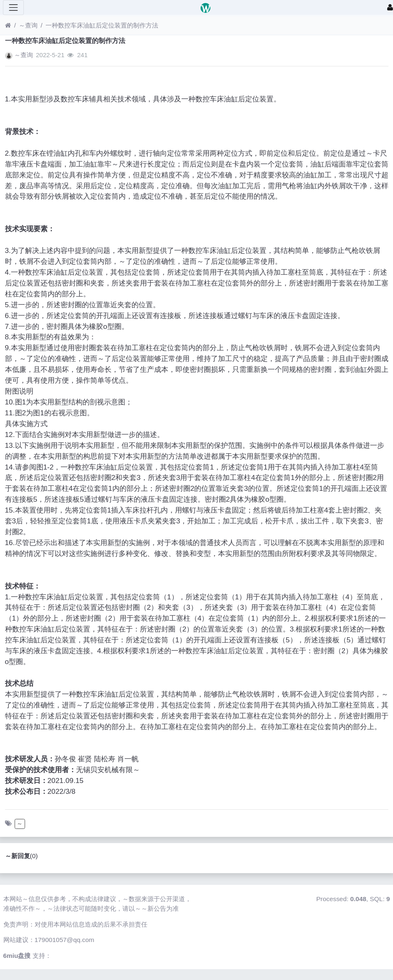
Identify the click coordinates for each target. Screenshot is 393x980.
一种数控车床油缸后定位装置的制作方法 (102, 25)
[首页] (8, 25)
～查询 (28, 25)
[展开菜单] (13, 8)
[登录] (390, 8)
